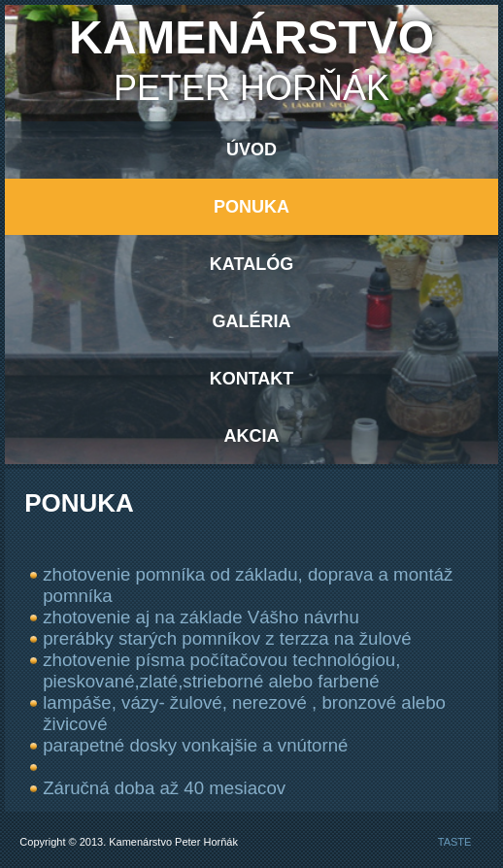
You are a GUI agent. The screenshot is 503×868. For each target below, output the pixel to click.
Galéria (252, 321)
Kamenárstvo (251, 37)
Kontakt (252, 379)
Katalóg (251, 264)
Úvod (251, 150)
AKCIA (252, 436)
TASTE (455, 842)
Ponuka (251, 207)
